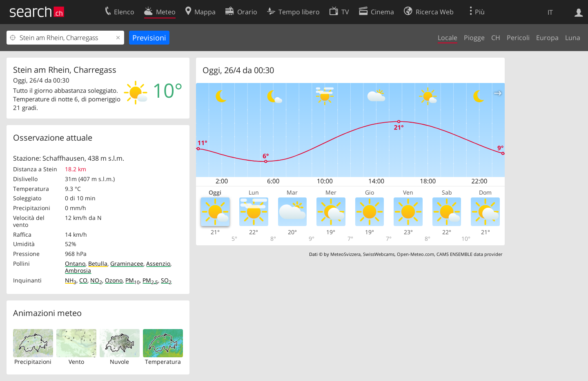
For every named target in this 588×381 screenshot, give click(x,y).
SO (166, 280)
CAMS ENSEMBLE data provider (469, 254)
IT (550, 12)
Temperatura (163, 362)
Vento (76, 362)
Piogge (474, 38)
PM (133, 280)
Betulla (98, 263)
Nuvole (119, 362)
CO (83, 280)
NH (71, 280)
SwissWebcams (379, 254)
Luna (573, 38)
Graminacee (127, 263)
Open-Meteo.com (415, 254)
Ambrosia (78, 270)
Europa (547, 38)
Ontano (75, 263)
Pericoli (518, 38)
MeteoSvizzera (345, 254)
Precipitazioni (33, 362)
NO (96, 280)
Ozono (114, 280)
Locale (448, 38)
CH (496, 38)
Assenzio (158, 263)
